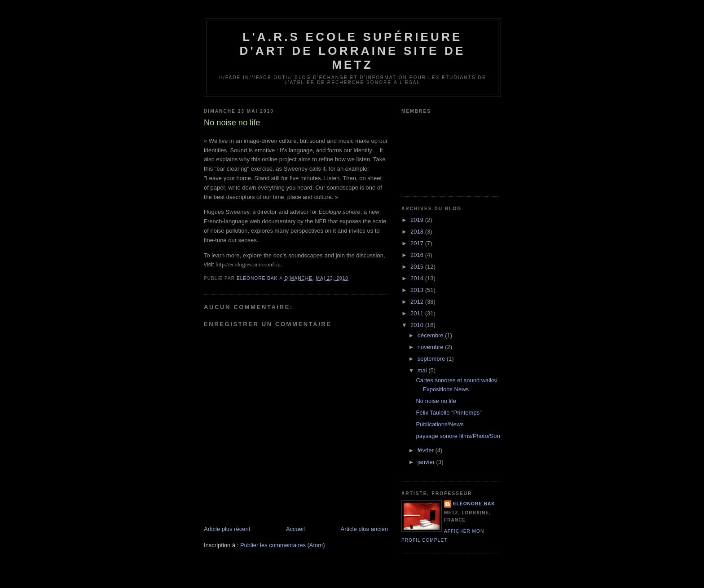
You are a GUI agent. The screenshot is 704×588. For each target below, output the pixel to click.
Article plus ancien (365, 529)
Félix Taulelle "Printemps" (449, 413)
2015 (418, 267)
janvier (427, 462)
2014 (418, 278)
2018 (418, 232)
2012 (418, 302)
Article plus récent (227, 529)
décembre (431, 335)
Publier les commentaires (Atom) (283, 545)
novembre (431, 347)
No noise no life (436, 401)
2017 (418, 243)
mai (423, 370)
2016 (418, 255)
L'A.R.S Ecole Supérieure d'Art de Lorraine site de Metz (352, 51)
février (427, 450)
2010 (418, 325)
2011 (418, 313)
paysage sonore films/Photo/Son (458, 436)
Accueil (295, 529)
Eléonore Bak (474, 504)
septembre (432, 359)
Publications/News (440, 424)
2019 (418, 220)
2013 (418, 290)
